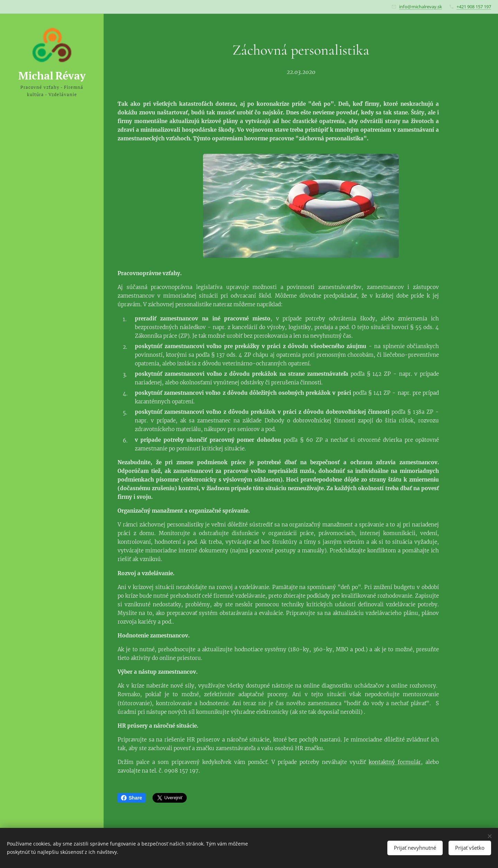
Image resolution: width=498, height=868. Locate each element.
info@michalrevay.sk (421, 7)
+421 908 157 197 (474, 7)
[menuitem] (52, 389)
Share (132, 798)
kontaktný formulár (395, 762)
